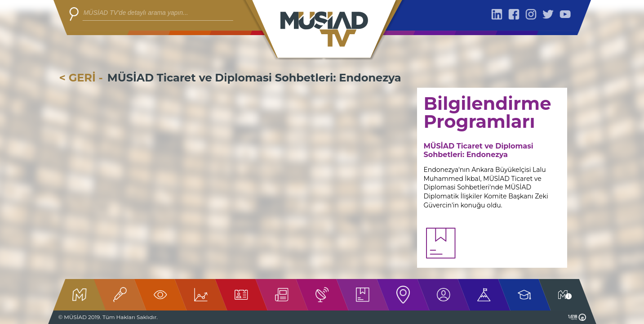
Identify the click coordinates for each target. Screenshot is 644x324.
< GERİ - (81, 78)
